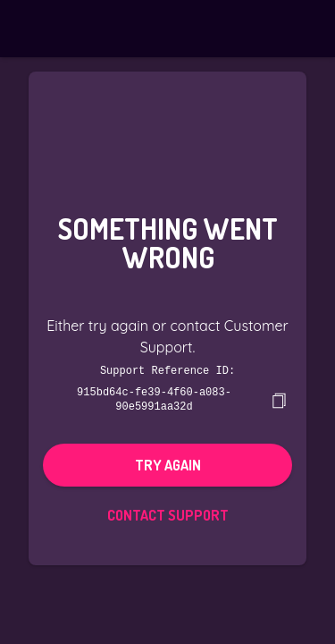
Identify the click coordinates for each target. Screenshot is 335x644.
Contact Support (168, 513)
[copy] (279, 399)
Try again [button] (168, 463)
